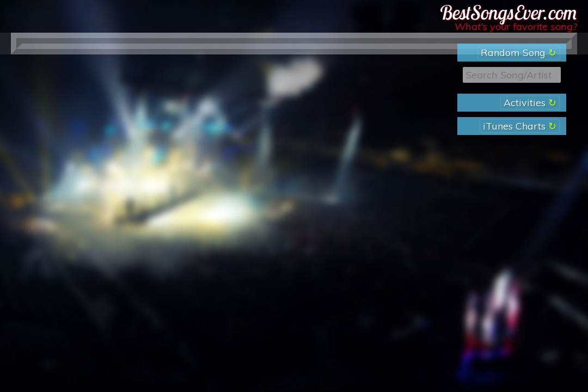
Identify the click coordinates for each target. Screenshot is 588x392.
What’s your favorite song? (516, 26)
